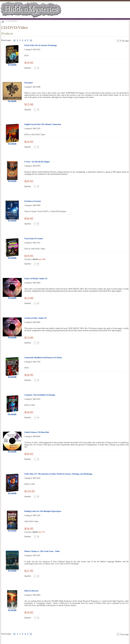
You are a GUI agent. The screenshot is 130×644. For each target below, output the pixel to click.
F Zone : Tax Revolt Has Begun (37, 162)
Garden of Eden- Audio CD (35, 318)
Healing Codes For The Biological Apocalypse (43, 511)
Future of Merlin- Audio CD (36, 279)
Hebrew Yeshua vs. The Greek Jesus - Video (42, 551)
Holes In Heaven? (32, 591)
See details (12, 65)
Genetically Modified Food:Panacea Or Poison (43, 358)
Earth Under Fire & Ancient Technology (41, 45)
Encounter (29, 83)
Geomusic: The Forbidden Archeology (40, 395)
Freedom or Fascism (33, 201)
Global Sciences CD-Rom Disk (37, 432)
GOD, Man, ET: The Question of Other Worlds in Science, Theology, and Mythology (58, 474)
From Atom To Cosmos (34, 239)
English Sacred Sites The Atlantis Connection (43, 124)
